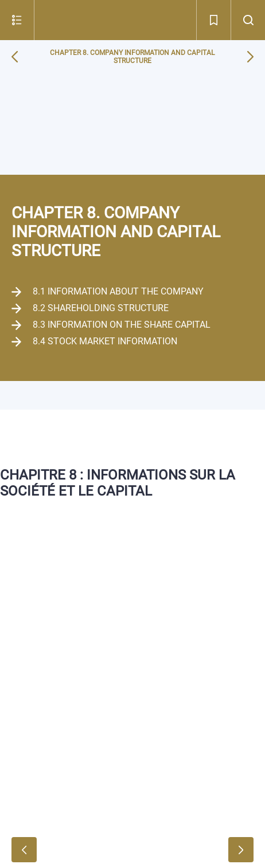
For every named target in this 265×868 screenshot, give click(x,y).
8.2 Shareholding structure (101, 308)
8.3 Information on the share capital (122, 325)
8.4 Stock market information (105, 341)
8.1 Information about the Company (118, 291)
